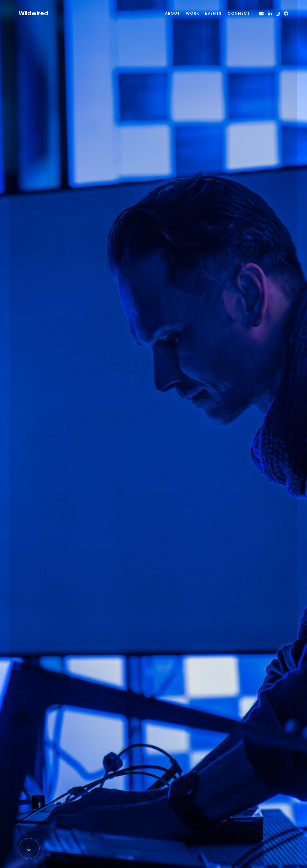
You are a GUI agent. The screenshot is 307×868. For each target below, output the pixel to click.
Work (192, 13)
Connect (239, 13)
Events (213, 13)
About (172, 13)
